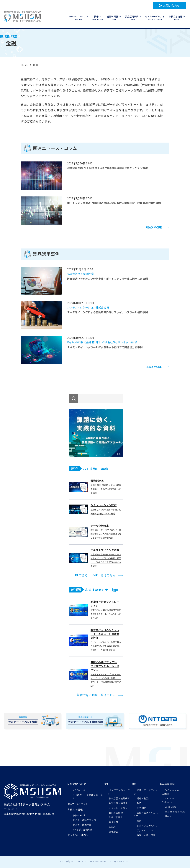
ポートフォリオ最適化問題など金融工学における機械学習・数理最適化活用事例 (114, 203)
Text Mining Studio (175, 811)
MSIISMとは (79, 790)
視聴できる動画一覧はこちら (96, 695)
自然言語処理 (116, 813)
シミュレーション (118, 808)
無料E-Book (79, 815)
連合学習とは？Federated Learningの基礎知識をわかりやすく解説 (107, 168)
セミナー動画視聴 (82, 825)
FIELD (114, 18)
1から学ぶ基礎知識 (83, 829)
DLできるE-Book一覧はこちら (95, 575)
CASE (133, 18)
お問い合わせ (171, 5)
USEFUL (177, 18)
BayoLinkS (171, 807)
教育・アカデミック (147, 826)
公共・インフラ (145, 830)
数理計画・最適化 (118, 803)
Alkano (169, 816)
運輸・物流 (143, 798)
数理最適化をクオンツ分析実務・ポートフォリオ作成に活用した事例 (107, 279)
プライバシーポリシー (79, 835)
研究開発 (142, 808)
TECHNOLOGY (98, 18)
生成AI (112, 827)
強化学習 (114, 831)
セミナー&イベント (78, 804)
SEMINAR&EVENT (155, 18)
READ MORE (154, 227)
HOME (24, 65)
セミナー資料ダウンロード (87, 820)
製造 (139, 803)
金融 (139, 821)
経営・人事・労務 (146, 835)
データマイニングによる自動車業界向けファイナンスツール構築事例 (107, 312)
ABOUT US (79, 18)
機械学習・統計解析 (119, 798)
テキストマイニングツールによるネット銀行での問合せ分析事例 (105, 347)
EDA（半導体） (117, 817)
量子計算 (114, 822)
